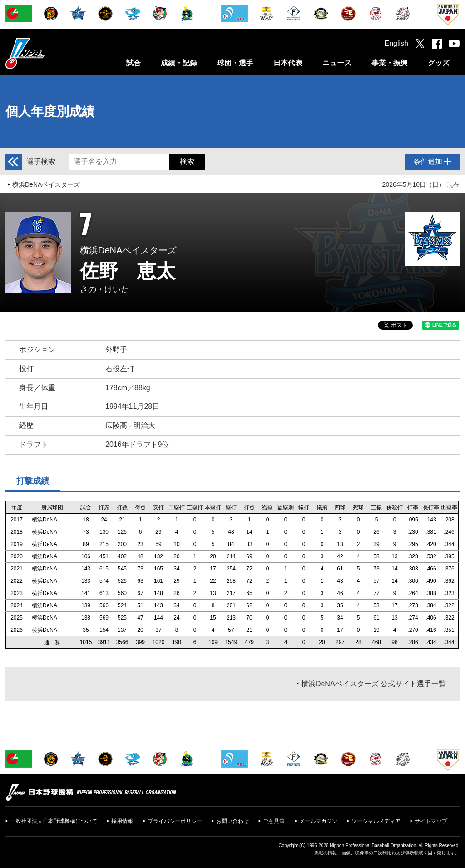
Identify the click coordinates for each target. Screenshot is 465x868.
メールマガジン (318, 821)
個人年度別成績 (50, 112)
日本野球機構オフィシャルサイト (48, 53)
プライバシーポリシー (175, 821)
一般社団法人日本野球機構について (54, 821)
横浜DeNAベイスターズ (46, 184)
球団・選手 (235, 63)
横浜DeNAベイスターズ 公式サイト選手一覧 (373, 684)
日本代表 (288, 63)
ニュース (337, 63)
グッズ (439, 63)
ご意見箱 (274, 821)
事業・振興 (390, 63)
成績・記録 (179, 63)
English (396, 43)
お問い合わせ (232, 821)
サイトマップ (431, 821)
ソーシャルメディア (376, 821)
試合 (134, 63)
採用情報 (122, 821)
